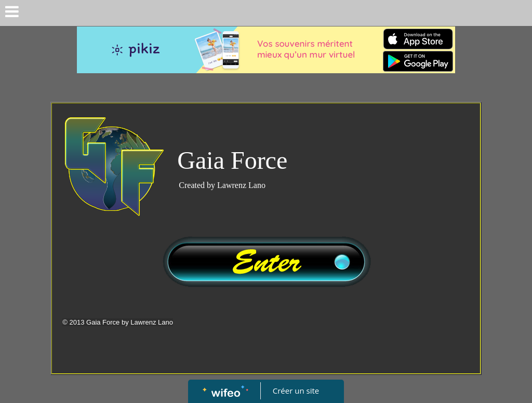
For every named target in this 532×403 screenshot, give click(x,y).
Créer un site (296, 391)
